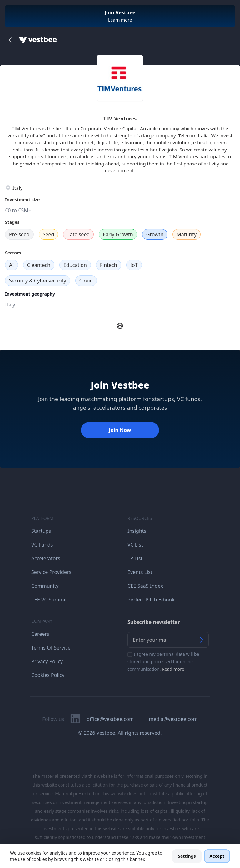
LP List (135, 558)
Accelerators (46, 558)
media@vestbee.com (173, 719)
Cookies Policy (48, 675)
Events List (140, 572)
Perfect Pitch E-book (151, 600)
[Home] (38, 40)
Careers (40, 634)
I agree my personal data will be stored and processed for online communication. (163, 662)
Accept (217, 856)
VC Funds (42, 545)
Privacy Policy (47, 661)
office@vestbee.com (110, 719)
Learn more (120, 20)
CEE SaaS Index (145, 586)
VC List (135, 545)
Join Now (120, 430)
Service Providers (51, 572)
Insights (137, 531)
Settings (187, 856)
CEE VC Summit (49, 600)
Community (45, 586)
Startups (41, 531)
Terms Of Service (51, 648)
